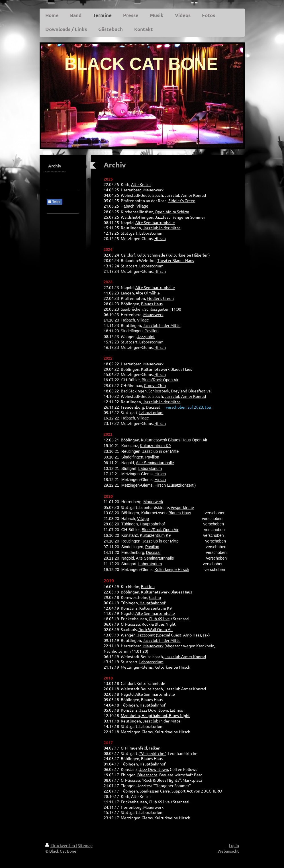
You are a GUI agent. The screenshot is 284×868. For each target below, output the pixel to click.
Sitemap (85, 845)
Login (234, 845)
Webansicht (228, 851)
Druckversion (61, 845)
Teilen (55, 202)
